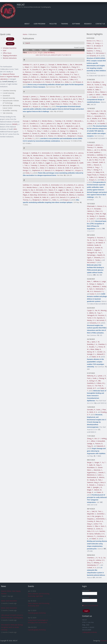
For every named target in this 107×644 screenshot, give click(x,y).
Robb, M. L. (35, 168)
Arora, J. (60, 99)
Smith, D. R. (69, 168)
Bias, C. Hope (48, 158)
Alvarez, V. (90, 526)
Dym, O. (92, 289)
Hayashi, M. (101, 255)
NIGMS (15, 124)
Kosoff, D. (101, 121)
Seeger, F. (98, 462)
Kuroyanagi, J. (92, 255)
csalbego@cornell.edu (89, 632)
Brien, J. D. (78, 155)
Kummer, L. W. (64, 72)
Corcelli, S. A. (101, 352)
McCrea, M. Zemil (75, 97)
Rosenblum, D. (92, 467)
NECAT (21, 4)
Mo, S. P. (90, 209)
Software (76, 24)
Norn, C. (103, 526)
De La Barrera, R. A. (70, 153)
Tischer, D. (98, 85)
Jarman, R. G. (78, 168)
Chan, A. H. (99, 211)
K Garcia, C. (101, 485)
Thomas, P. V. (68, 74)
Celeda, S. (103, 114)
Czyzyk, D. (90, 310)
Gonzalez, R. (91, 410)
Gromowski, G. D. (39, 82)
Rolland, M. (48, 79)
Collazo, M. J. (101, 383)
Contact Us (100, 24)
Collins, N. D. (74, 79)
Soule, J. (95, 378)
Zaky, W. (29, 155)
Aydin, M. (92, 465)
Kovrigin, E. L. (92, 354)
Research (88, 24)
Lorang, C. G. (63, 70)
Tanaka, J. (98, 260)
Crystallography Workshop (37, 613)
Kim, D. (89, 82)
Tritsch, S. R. (76, 123)
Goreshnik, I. (101, 514)
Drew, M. (99, 214)
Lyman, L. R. (102, 376)
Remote (10, 44)
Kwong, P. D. (27, 104)
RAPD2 (10, 39)
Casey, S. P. (74, 72)
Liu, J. (56, 163)
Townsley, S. (35, 165)
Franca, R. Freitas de (62, 192)
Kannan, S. (36, 74)
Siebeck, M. (98, 490)
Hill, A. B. (90, 291)
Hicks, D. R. (91, 531)
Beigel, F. (90, 490)
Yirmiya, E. (93, 284)
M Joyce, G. (79, 82)
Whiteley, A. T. (98, 563)
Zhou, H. (90, 563)
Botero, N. (70, 158)
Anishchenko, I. (101, 519)
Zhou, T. (81, 102)
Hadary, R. (100, 284)
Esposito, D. (101, 318)
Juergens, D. (99, 516)
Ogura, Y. (90, 258)
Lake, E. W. (99, 111)
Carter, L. (101, 475)
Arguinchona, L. (92, 472)
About (27, 24)
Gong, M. (92, 560)
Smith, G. (42, 102)
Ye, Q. (100, 558)
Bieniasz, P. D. (76, 77)
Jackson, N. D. (51, 123)
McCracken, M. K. (68, 155)
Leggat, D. (61, 190)
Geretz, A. (66, 160)
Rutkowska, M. (46, 128)
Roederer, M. (53, 195)
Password (86, 597)
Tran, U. (76, 74)
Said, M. (94, 511)
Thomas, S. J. (27, 200)
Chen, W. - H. (27, 70)
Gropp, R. (90, 492)
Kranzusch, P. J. (99, 291)
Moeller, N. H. (97, 118)
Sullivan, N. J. (57, 79)
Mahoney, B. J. (92, 376)
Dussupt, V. (52, 65)
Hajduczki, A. (66, 67)
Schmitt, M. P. (92, 388)
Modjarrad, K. (27, 82)
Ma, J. (89, 342)
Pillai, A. (97, 526)
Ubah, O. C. (91, 111)
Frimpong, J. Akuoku (55, 160)
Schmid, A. (65, 102)
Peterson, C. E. (30, 72)
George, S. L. (27, 170)
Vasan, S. (65, 79)
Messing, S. (91, 214)
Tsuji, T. (100, 253)
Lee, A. (42, 187)
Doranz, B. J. (54, 77)
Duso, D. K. (55, 72)
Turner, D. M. (91, 318)
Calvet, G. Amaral (75, 192)
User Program (39, 24)
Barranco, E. (53, 168)
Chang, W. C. (76, 67)
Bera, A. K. (99, 87)
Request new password (90, 605)
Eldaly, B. (98, 349)
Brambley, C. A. (92, 344)
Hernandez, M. (75, 160)
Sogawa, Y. (98, 250)
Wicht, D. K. (93, 412)
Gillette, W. (93, 313)
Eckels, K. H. (44, 168)
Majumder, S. (92, 514)
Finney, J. (99, 51)
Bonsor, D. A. (91, 41)
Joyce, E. (92, 87)
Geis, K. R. (97, 48)
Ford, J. (89, 378)
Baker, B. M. (96, 357)
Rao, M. (54, 99)
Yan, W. (95, 240)
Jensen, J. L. (44, 65)
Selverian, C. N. (65, 128)
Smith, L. (51, 74)
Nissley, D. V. (91, 53)
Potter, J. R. (90, 43)
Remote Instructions (10, 58)
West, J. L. (90, 116)
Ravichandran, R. (93, 477)
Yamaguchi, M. (92, 253)
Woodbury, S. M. (98, 82)
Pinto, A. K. (62, 163)
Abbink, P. (26, 158)
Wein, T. (90, 281)
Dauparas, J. (91, 519)
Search (28, 43)
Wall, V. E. (90, 46)
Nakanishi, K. (101, 446)
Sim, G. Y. (97, 439)
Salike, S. (98, 90)
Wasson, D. (57, 102)
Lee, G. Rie (91, 516)
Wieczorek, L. (79, 121)
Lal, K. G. (36, 65)
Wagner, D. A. (45, 67)
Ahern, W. (90, 85)
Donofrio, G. (59, 153)
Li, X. (97, 531)
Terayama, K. (92, 238)
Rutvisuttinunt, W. (73, 163)
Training (64, 24)
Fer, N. (89, 240)
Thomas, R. (27, 168)
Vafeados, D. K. (99, 534)
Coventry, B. (91, 521)
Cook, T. (77, 158)
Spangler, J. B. (97, 487)
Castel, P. (92, 219)
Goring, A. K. (93, 381)
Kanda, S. (90, 250)
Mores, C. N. (45, 133)
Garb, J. (89, 286)
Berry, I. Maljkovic (60, 158)
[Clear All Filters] (49, 53)
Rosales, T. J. (93, 347)
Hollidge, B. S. (27, 163)
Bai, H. (72, 65)
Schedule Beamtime (10, 48)
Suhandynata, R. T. (93, 565)
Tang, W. (90, 446)
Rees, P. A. (37, 128)
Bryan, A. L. (39, 158)
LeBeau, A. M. (92, 123)
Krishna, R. (91, 92)
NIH (15, 129)
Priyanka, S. (95, 114)
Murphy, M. (93, 480)
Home (25, 34)
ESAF (5, 51)
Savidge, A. (91, 444)
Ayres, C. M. (96, 342)
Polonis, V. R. (50, 82)
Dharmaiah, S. (92, 206)
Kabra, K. (41, 163)
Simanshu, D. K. (95, 56)
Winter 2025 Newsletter (9, 601)
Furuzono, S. (101, 238)
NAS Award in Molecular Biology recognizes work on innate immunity (12, 627)
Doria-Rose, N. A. (29, 160)
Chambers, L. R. (92, 558)
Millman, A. (97, 281)
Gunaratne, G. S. (100, 116)
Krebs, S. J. (68, 82)
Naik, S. (90, 487)
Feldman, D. (91, 529)
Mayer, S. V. (29, 67)
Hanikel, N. (91, 90)
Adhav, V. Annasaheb (98, 441)
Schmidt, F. (39, 72)
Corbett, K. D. (92, 568)
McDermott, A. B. (63, 165)
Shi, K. (89, 118)
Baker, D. (95, 97)
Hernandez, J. (36, 99)
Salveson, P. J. (92, 536)
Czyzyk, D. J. (91, 243)
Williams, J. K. (27, 74)
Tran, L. (100, 511)
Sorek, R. (93, 294)
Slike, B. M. (44, 74)
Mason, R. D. (53, 190)
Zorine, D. (99, 529)
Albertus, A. (73, 195)
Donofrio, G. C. (37, 70)
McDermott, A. (43, 195)
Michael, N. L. (60, 82)
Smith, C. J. (47, 131)
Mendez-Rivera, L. (63, 65)
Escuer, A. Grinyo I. (42, 160)
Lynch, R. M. (55, 197)
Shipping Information (10, 56)
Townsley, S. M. (56, 67)
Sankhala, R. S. (28, 65)
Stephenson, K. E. (38, 170)
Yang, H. (99, 465)
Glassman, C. (98, 470)
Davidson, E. (45, 77)
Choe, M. (53, 126)
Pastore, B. (99, 444)
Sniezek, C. (102, 472)
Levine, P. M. (98, 524)
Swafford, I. (59, 74)
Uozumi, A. (91, 248)
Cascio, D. (90, 386)
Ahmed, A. (46, 126)
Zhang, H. (90, 439)
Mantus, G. (62, 187)
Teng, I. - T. (73, 102)
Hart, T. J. (47, 72)
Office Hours (7, 53)
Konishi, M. (99, 248)
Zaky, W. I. (60, 123)
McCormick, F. (101, 53)
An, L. (89, 511)
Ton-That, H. (99, 386)
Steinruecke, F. (101, 289)
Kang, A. (97, 482)
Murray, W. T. (92, 352)
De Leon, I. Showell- (32, 102)
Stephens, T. (91, 51)
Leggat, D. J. (49, 163)
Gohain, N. (26, 190)
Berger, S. (90, 462)
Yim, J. (97, 92)
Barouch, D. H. (50, 170)
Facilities (53, 24)
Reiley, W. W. (40, 79)
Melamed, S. (97, 286)
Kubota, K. (91, 260)
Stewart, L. (93, 485)
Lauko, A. (92, 95)
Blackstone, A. (92, 475)
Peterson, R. (37, 192)
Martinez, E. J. (72, 70)
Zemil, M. (37, 67)
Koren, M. (61, 168)
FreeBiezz (104, 641)
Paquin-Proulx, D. (29, 79)
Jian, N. (46, 70)
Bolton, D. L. (36, 77)
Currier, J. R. (27, 77)
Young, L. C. (99, 43)
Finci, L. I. (100, 41)
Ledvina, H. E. (100, 560)
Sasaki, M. (98, 245)
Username (86, 590)
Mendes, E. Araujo (48, 192)
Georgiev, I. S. (75, 165)
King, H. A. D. (53, 70)
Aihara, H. (94, 121)
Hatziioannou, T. (65, 77)
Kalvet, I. (99, 95)
